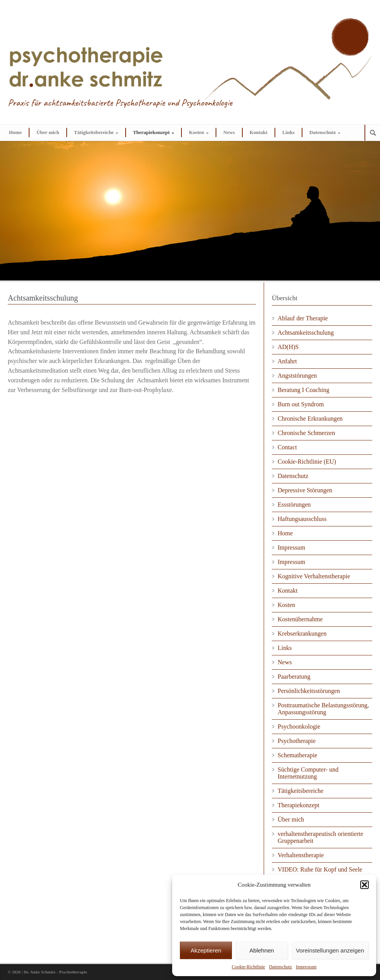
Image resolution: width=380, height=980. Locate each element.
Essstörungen (294, 505)
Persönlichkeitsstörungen (309, 691)
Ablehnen (262, 950)
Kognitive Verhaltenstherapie (314, 576)
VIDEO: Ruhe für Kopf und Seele (320, 869)
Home (15, 132)
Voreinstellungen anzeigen (330, 950)
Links (288, 132)
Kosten (199, 132)
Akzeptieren (206, 950)
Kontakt (259, 132)
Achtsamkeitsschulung (306, 333)
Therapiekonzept (154, 132)
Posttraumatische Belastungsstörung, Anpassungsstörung (323, 709)
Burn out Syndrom (301, 404)
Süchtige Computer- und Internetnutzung (308, 773)
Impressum (306, 967)
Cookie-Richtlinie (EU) (307, 462)
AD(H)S (288, 347)
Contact (287, 447)
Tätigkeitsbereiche (96, 132)
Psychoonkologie (299, 726)
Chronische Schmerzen (306, 433)
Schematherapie (297, 755)
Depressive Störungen (305, 490)
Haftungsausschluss (302, 519)
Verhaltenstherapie (301, 855)
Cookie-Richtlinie (249, 967)
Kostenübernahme (300, 619)
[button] (364, 885)
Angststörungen (297, 376)
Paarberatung (294, 677)
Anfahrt (287, 361)
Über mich (48, 132)
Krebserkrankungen (302, 634)
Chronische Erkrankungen (310, 419)
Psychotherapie (297, 741)
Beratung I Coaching (303, 390)
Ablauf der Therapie (303, 318)
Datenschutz (281, 967)
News (229, 132)
